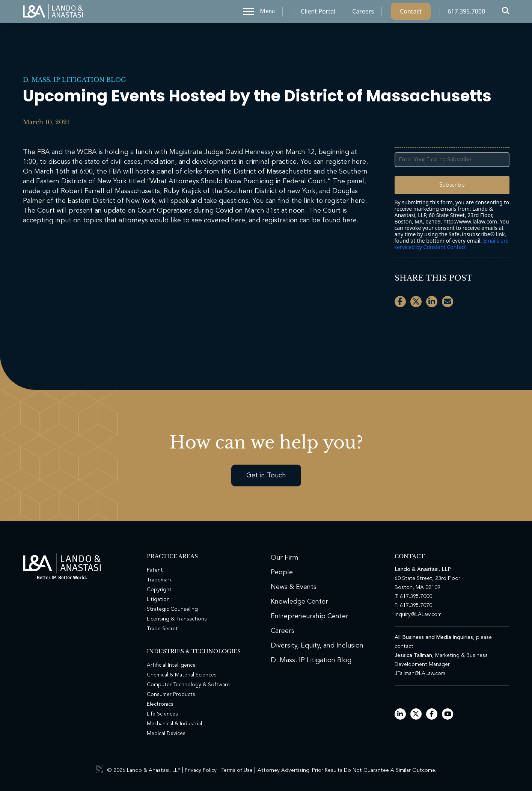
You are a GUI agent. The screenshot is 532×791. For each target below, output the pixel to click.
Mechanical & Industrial (174, 724)
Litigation (158, 599)
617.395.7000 (466, 13)
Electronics (160, 704)
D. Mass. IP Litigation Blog (75, 80)
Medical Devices (166, 734)
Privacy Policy (201, 770)
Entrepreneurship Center (310, 616)
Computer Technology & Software (188, 685)
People (282, 572)
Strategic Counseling (172, 609)
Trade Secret (162, 629)
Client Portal (318, 13)
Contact (411, 13)
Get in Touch (266, 476)
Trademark (159, 580)
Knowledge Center (299, 602)
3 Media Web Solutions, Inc (99, 769)
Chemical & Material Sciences (182, 675)
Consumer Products (171, 694)
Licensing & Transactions (177, 619)
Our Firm (285, 558)
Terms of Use (237, 770)
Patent (155, 570)
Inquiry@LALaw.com (418, 614)
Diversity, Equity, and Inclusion (317, 646)
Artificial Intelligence (171, 665)
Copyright (159, 590)
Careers (363, 13)
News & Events (294, 587)
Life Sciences (162, 714)
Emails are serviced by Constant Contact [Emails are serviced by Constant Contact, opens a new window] (452, 244)
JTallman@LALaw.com (420, 673)
